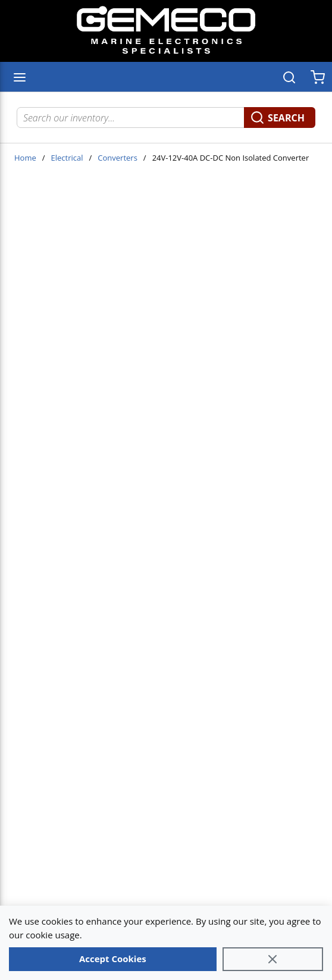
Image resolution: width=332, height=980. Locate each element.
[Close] (273, 959)
